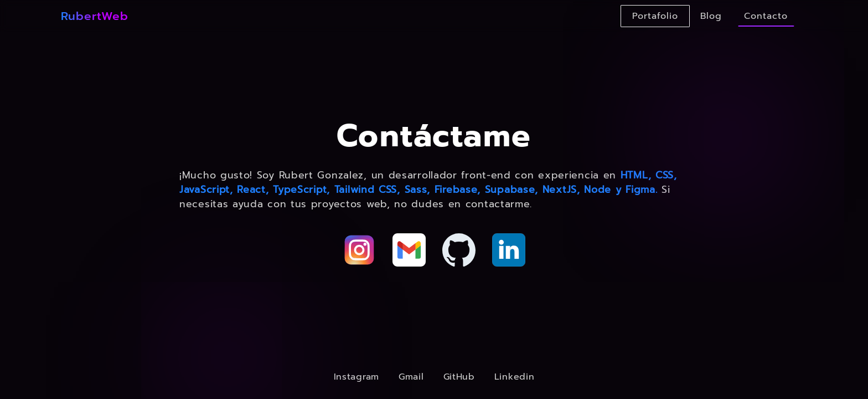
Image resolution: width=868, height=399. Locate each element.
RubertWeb (95, 16)
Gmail (411, 377)
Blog (711, 16)
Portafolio (655, 16)
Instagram (356, 377)
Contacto (766, 16)
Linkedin (515, 377)
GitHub (459, 377)
